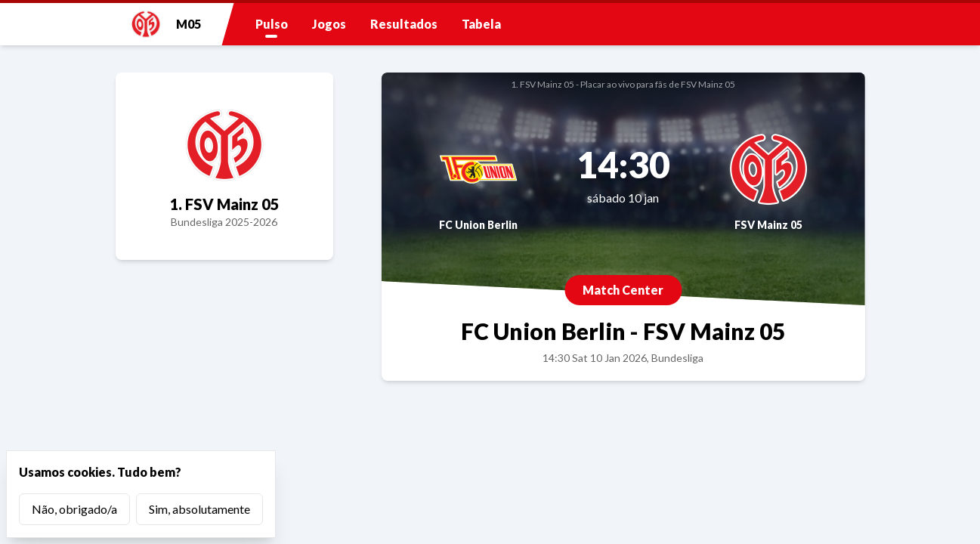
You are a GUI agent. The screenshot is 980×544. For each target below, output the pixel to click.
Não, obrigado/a (74, 509)
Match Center (623, 290)
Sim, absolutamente (199, 509)
